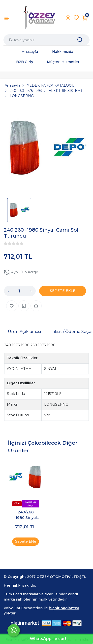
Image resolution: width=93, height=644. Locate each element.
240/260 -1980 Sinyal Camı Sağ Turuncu (26, 515)
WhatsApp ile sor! (48, 639)
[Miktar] (19, 291)
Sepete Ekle (26, 541)
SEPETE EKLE (63, 291)
